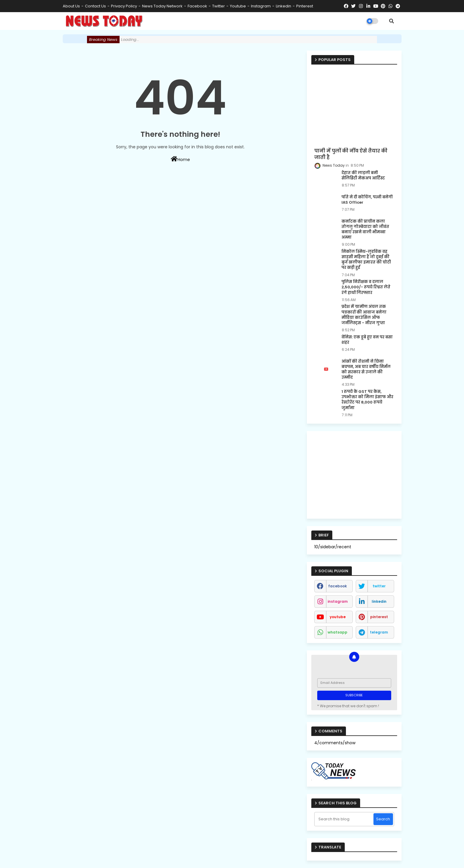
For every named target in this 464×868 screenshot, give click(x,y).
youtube (238, 6)
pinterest (305, 6)
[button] (391, 21)
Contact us (95, 6)
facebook (197, 6)
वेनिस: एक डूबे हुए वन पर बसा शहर (367, 340)
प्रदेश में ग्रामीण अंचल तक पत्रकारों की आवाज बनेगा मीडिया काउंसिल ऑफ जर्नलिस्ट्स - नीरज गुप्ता (364, 315)
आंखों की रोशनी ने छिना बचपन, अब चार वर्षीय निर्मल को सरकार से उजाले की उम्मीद (366, 370)
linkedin (283, 6)
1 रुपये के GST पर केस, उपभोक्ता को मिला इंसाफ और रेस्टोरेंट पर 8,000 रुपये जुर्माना (367, 400)
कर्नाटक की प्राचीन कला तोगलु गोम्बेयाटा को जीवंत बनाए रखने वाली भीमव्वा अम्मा (365, 230)
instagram (261, 6)
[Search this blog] (345, 819)
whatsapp (337, 632)
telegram (379, 632)
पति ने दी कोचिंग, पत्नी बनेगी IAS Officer (367, 200)
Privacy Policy (124, 6)
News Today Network (162, 6)
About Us (71, 6)
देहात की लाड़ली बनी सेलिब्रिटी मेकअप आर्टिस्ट (363, 176)
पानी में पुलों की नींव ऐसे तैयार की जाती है (351, 154)
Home (180, 159)
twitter (219, 6)
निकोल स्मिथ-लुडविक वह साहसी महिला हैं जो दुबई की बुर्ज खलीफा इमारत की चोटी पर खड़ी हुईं (366, 260)
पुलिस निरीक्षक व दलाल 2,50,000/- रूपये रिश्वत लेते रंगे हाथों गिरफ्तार (366, 287)
